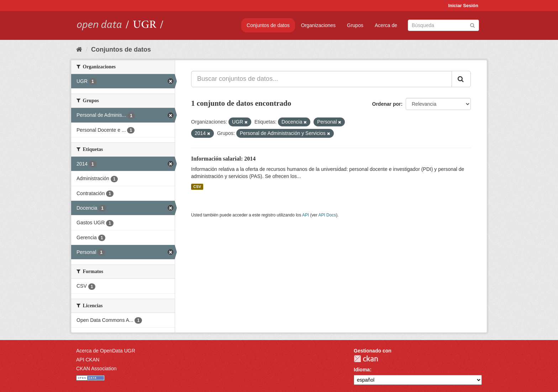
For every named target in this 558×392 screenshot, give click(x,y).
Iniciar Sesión (463, 6)
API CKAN (88, 360)
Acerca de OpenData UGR (106, 351)
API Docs (327, 215)
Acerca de (386, 25)
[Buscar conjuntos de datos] (443, 25)
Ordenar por (387, 104)
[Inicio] (79, 49)
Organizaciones (318, 25)
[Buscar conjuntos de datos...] (322, 79)
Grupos (355, 25)
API (306, 215)
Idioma (362, 370)
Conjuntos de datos (268, 25)
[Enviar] (472, 25)
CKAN (366, 359)
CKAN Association (96, 369)
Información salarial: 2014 (223, 159)
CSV (197, 187)
